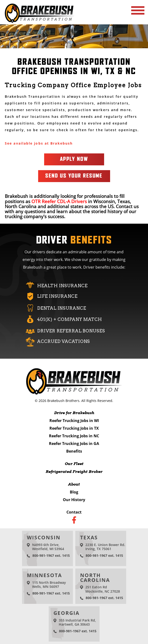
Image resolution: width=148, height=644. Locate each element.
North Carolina (95, 578)
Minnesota (44, 575)
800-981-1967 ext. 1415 (51, 555)
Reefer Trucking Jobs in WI (74, 421)
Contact (74, 512)
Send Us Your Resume (74, 176)
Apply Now (74, 159)
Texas (89, 537)
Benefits (74, 451)
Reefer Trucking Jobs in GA (74, 444)
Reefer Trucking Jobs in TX (74, 428)
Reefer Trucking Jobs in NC (74, 436)
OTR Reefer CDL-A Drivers (59, 201)
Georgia (67, 613)
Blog (74, 492)
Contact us (127, 206)
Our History (74, 500)
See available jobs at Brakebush (39, 143)
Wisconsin (44, 537)
